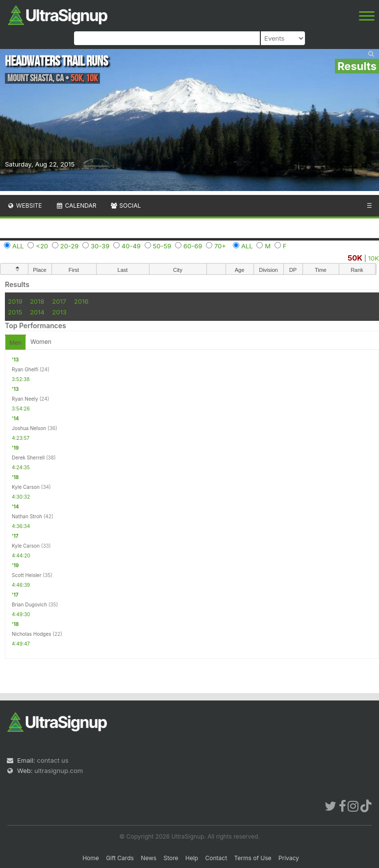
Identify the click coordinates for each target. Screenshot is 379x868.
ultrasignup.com (59, 771)
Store (171, 858)
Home (91, 858)
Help (192, 858)
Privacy (289, 858)
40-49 (131, 246)
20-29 (70, 246)
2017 (59, 301)
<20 (42, 246)
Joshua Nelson (29, 428)
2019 (15, 301)
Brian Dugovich (29, 604)
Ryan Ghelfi (25, 369)
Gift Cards (120, 858)
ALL (18, 246)
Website (25, 205)
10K (374, 258)
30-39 (100, 246)
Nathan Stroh (27, 516)
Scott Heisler (26, 575)
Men (15, 343)
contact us (52, 760)
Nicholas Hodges (32, 634)
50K (355, 258)
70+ (220, 246)
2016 (81, 301)
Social (125, 205)
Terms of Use (253, 858)
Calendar (76, 205)
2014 (37, 312)
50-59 (162, 246)
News (149, 858)
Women (41, 342)
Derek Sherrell (28, 458)
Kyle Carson (26, 487)
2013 (59, 312)
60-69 (193, 246)
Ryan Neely (25, 399)
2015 (15, 312)
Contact (216, 858)
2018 (37, 301)
